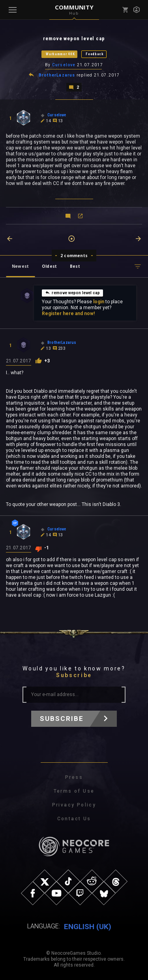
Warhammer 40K (60, 54)
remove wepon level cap (72, 293)
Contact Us (74, 819)
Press (74, 777)
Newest (20, 266)
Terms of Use (74, 791)
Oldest (49, 266)
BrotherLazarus (57, 75)
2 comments (74, 256)
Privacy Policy (74, 805)
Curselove (64, 65)
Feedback (95, 54)
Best (75, 266)
